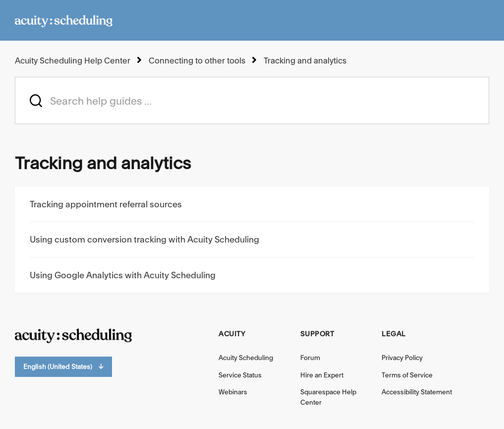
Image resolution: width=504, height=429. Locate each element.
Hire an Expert (322, 375)
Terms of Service (407, 375)
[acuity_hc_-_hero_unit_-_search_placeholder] (252, 100)
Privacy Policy (402, 358)
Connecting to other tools (197, 61)
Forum (310, 358)
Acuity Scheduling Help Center (73, 61)
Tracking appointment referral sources (106, 204)
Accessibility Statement (417, 392)
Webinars (233, 392)
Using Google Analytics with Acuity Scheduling (123, 275)
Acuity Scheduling (246, 358)
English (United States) (63, 367)
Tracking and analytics (305, 61)
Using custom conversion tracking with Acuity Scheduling (144, 239)
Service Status (240, 375)
